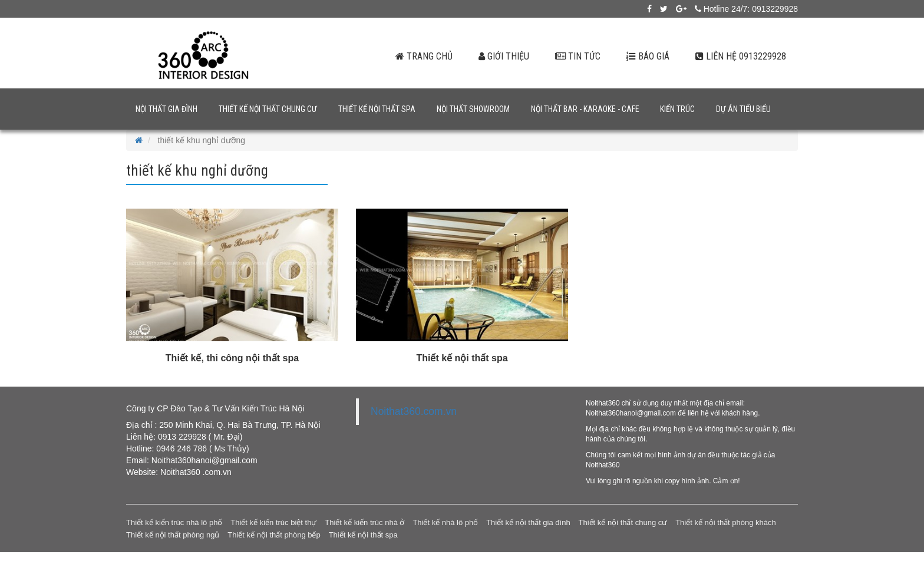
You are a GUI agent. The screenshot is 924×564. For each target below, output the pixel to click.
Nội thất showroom (473, 109)
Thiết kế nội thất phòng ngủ (173, 535)
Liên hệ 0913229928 (741, 56)
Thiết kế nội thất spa (377, 109)
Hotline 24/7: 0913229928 (746, 9)
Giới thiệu (504, 56)
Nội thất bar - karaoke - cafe (585, 109)
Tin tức (578, 56)
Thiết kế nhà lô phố (445, 522)
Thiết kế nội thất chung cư (268, 109)
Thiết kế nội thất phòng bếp (274, 535)
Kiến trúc (677, 109)
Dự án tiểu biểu (743, 109)
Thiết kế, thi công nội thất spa (232, 358)
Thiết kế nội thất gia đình (528, 522)
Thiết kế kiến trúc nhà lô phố (174, 522)
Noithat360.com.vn (414, 411)
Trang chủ (424, 56)
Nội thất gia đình (166, 109)
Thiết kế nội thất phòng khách (726, 522)
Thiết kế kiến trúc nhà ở (364, 522)
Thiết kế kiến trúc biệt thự (273, 522)
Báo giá (648, 56)
